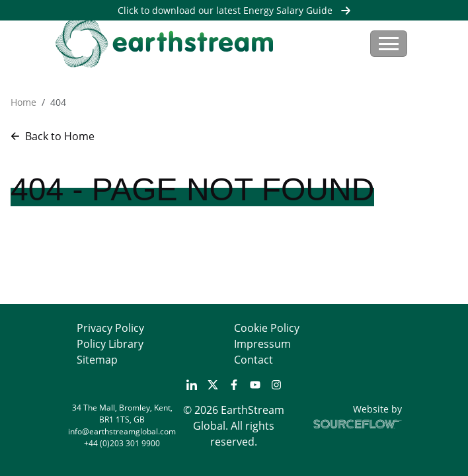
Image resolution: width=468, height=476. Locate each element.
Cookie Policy (267, 328)
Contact (253, 360)
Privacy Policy (110, 328)
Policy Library (110, 344)
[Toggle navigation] (389, 44)
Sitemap (97, 360)
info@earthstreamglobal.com (122, 431)
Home (23, 102)
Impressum (262, 344)
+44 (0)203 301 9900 (122, 443)
